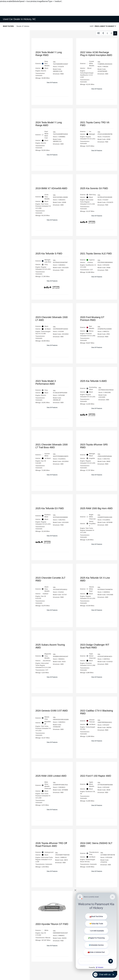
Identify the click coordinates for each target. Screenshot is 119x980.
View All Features (52, 83)
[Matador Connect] (96, 931)
